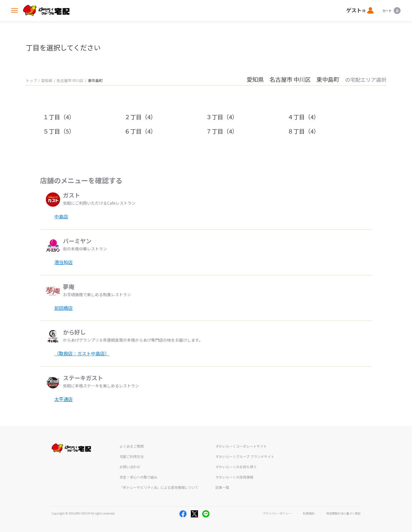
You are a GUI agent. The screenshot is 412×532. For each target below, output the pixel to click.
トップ (31, 80)
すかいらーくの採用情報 (234, 477)
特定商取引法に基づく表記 (343, 513)
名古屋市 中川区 (70, 80)
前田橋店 (64, 308)
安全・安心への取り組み (138, 477)
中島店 (61, 216)
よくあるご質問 (132, 446)
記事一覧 (222, 487)
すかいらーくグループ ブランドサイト (245, 456)
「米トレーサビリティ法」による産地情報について (159, 487)
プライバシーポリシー (277, 513)
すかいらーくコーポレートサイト (241, 446)
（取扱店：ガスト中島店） (82, 353)
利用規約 (309, 513)
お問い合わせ (130, 467)
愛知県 (47, 80)
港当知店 (64, 262)
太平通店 (64, 399)
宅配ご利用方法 (132, 456)
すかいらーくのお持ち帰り (236, 467)
